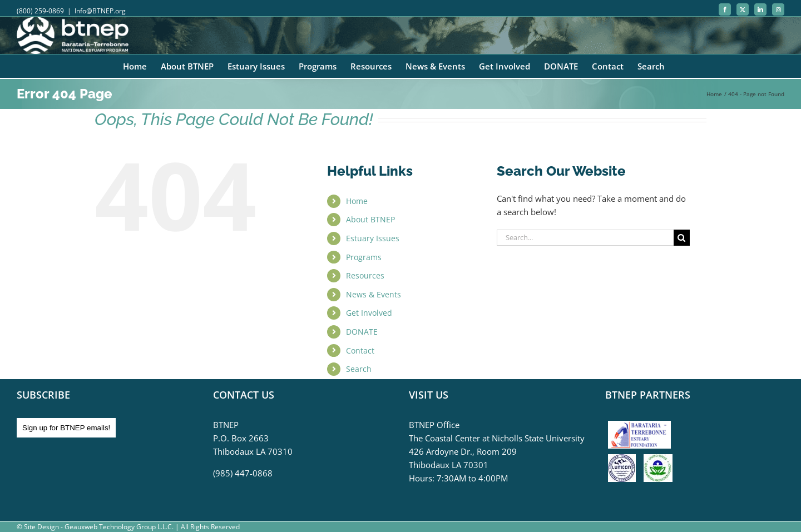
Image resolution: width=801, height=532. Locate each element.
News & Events (374, 294)
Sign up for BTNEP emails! (66, 428)
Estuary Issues (373, 238)
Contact (360, 350)
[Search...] (585, 238)
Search (359, 369)
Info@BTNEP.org (100, 11)
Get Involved (369, 313)
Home (357, 201)
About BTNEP (370, 219)
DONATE (362, 332)
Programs (364, 257)
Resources (365, 275)
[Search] (682, 238)
